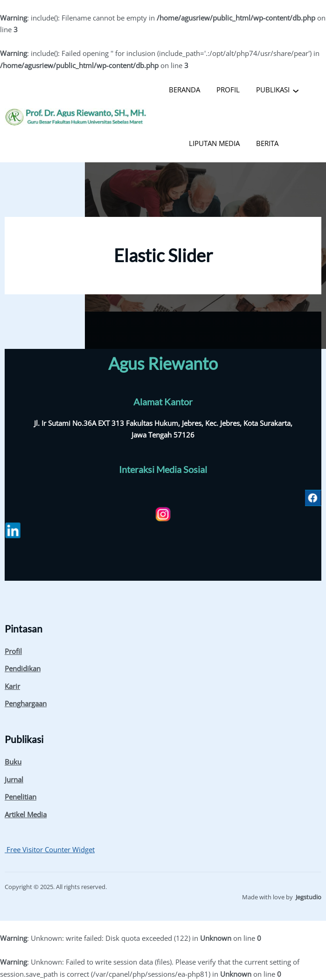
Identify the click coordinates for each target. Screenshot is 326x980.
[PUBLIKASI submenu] (296, 90)
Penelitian (21, 797)
